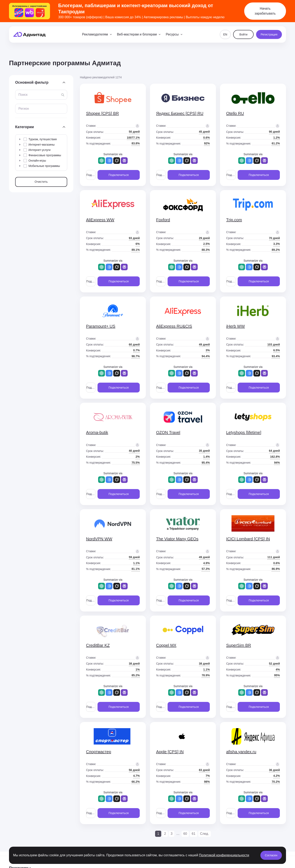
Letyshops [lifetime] (244, 432)
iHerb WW (235, 326)
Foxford (163, 220)
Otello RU (235, 113)
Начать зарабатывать (265, 11)
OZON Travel (168, 432)
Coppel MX (166, 645)
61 (194, 834)
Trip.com (234, 220)
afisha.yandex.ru (241, 752)
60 (185, 834)
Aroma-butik (97, 432)
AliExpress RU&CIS (174, 326)
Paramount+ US (101, 326)
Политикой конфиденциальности (224, 855)
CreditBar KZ (98, 645)
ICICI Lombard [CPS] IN (248, 539)
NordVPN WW (99, 539)
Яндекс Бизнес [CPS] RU (180, 113)
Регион (24, 109)
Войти (243, 34)
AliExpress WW (100, 220)
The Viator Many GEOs (177, 539)
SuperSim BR (239, 645)
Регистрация (269, 34)
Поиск (23, 95)
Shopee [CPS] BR (102, 113)
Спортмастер (99, 752)
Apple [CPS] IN (170, 752)
